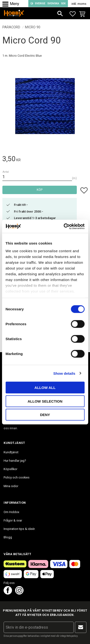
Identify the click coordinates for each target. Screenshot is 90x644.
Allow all (45, 388)
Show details (64, 373)
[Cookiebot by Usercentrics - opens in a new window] (64, 226)
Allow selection (45, 401)
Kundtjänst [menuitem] (11, 452)
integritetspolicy (69, 636)
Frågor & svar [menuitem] (13, 520)
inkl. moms (79, 4)
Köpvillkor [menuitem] (10, 469)
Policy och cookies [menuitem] (17, 477)
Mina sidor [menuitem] (11, 486)
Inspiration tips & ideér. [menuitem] (19, 529)
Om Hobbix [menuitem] (11, 512)
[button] (7, 4)
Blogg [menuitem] (8, 537)
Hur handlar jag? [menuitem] (15, 461)
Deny (45, 415)
